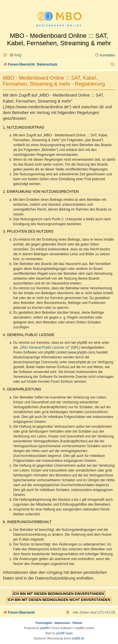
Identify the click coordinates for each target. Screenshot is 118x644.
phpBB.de (78, 638)
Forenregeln (44, 623)
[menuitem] (15, 55)
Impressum (62, 623)
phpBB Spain (64, 633)
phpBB (44, 628)
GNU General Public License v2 (45, 347)
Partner (77, 623)
